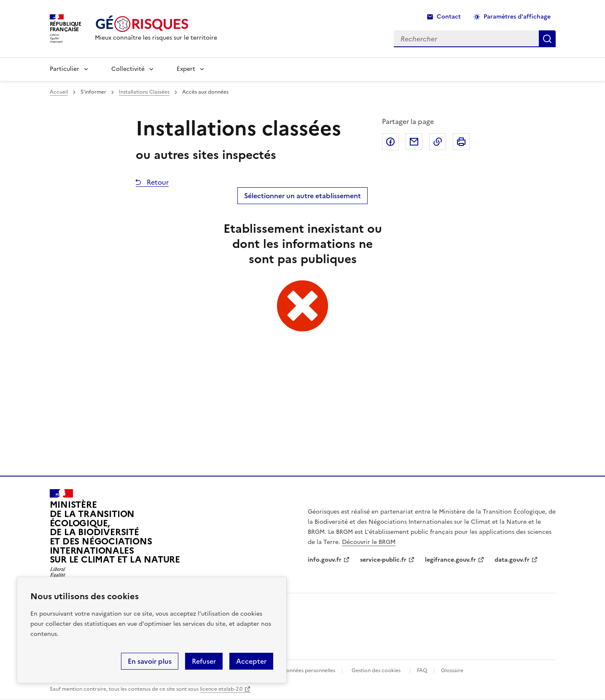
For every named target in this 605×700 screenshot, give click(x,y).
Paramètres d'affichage (517, 17)
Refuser (204, 661)
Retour (157, 182)
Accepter (251, 661)
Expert (186, 69)
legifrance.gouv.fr (450, 560)
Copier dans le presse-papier (438, 142)
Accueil (59, 92)
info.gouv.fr (325, 560)
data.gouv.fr (512, 560)
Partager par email (414, 142)
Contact (449, 17)
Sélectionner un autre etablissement (302, 196)
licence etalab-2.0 (221, 689)
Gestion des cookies (376, 670)
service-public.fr (383, 560)
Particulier (65, 69)
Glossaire (452, 670)
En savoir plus (150, 661)
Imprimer (461, 142)
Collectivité (128, 69)
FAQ (422, 670)
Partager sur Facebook (390, 142)
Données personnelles (309, 670)
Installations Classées (144, 92)
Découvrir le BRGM (369, 542)
